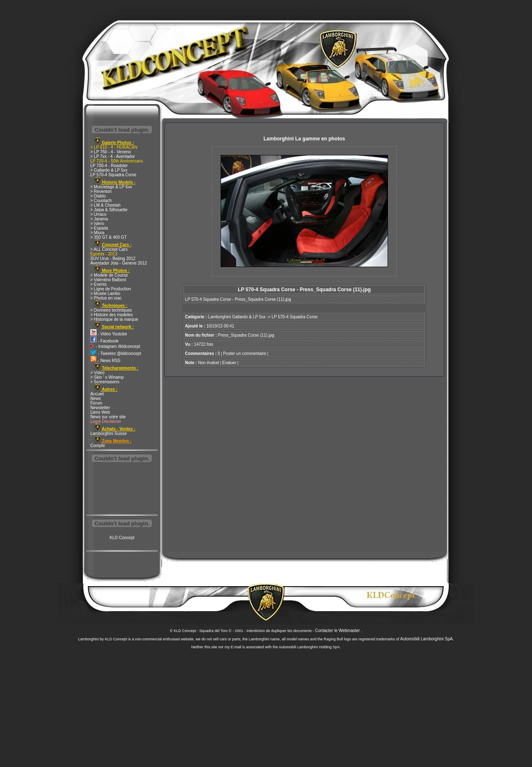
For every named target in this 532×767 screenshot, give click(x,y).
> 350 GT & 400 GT (108, 237)
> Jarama (99, 219)
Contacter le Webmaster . (339, 631)
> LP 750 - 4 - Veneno (111, 152)
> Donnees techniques (111, 310)
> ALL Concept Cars (109, 249)
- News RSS (105, 361)
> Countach (101, 201)
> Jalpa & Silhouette (109, 210)
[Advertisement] (122, 489)
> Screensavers (105, 382)
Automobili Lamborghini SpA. (427, 639)
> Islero (97, 224)
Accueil (97, 394)
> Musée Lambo (105, 294)
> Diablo (98, 196)
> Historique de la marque (114, 319)
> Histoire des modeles (112, 315)
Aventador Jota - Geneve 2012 (119, 263)
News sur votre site (108, 417)
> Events (98, 284)
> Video (97, 373)
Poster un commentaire (245, 354)
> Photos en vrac (106, 298)
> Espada (99, 228)
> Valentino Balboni (108, 280)
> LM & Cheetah (106, 205)
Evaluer (229, 363)
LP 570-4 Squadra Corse (113, 175)
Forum (96, 403)
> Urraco (98, 214)
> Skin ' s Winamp (107, 377)
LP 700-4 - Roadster (109, 166)
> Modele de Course (109, 275)
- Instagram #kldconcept (115, 346)
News (96, 398)
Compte (98, 446)
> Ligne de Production (111, 289)
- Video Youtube (109, 334)
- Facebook (104, 341)
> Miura (97, 233)
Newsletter (100, 408)
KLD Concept (122, 538)
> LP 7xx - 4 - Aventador (113, 156)
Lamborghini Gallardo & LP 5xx (237, 317)
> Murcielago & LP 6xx (111, 187)
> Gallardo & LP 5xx (109, 170)
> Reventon (101, 191)
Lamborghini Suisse (109, 433)
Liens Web (100, 412)
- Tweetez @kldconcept (116, 354)
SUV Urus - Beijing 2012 (113, 259)
